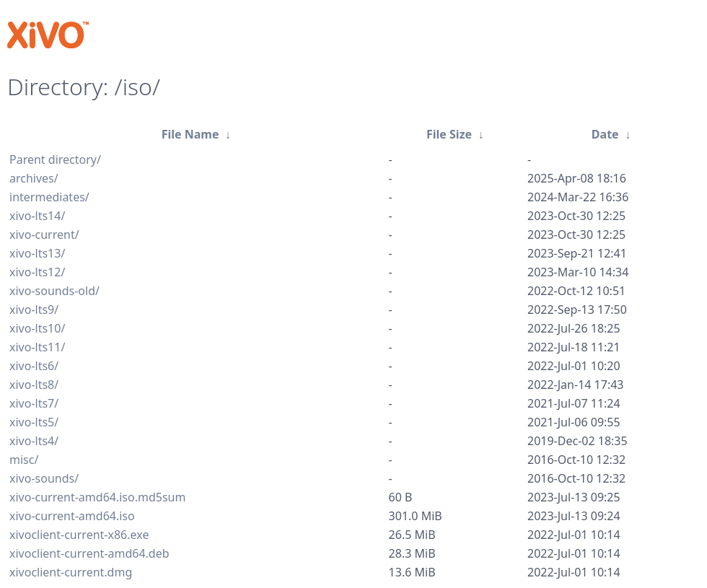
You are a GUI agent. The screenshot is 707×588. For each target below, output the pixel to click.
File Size (449, 134)
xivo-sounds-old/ (54, 291)
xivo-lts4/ (34, 441)
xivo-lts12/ (37, 272)
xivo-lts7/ (34, 403)
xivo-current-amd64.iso (72, 516)
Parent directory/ (55, 159)
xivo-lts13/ (37, 253)
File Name (190, 134)
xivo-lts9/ (34, 310)
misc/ (24, 460)
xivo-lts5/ (34, 422)
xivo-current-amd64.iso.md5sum (97, 497)
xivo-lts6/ (34, 366)
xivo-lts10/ (37, 328)
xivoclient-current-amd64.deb (89, 553)
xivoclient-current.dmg (71, 572)
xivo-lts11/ (37, 347)
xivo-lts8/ (34, 385)
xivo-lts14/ (37, 216)
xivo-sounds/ (44, 478)
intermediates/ (49, 197)
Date (605, 134)
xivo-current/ (44, 234)
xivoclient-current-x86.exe (79, 535)
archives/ (34, 178)
